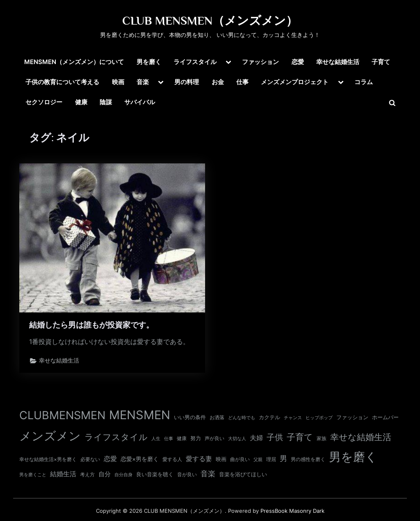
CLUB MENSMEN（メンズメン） (210, 21)
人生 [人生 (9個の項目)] (156, 438)
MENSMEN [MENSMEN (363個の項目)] (140, 415)
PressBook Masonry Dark (292, 511)
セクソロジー (44, 102)
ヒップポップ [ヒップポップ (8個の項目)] (319, 418)
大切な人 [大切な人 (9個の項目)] (237, 438)
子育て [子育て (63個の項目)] (300, 437)
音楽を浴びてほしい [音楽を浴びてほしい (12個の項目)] (243, 474)
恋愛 (298, 62)
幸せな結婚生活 (338, 62)
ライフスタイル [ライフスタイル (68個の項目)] (116, 437)
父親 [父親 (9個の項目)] (258, 459)
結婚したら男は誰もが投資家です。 (91, 325)
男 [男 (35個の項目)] (283, 458)
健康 (81, 102)
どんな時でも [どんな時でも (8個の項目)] (242, 418)
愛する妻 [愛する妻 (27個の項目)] (199, 459)
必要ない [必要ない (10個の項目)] (90, 459)
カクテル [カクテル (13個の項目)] (269, 417)
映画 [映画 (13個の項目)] (221, 459)
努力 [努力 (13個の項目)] (196, 438)
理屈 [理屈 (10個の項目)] (271, 459)
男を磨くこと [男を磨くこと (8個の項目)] (33, 475)
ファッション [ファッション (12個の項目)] (352, 417)
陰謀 (106, 102)
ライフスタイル (195, 62)
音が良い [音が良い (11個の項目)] (187, 474)
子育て (381, 62)
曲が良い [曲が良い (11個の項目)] (240, 459)
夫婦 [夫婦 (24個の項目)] (256, 438)
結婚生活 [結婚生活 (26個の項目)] (63, 474)
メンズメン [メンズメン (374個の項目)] (50, 436)
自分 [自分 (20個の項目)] (105, 474)
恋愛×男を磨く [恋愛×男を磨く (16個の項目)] (140, 459)
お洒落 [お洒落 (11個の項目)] (217, 417)
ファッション (260, 62)
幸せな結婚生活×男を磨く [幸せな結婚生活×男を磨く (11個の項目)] (48, 459)
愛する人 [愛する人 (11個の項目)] (172, 459)
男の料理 (187, 82)
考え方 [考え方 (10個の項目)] (87, 475)
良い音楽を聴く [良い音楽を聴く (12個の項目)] (155, 474)
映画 (118, 82)
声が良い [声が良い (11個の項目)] (215, 438)
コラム (364, 82)
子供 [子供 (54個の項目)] (275, 437)
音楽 (143, 82)
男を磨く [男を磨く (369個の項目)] (353, 457)
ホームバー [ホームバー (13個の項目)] (385, 417)
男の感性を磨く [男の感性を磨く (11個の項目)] (308, 459)
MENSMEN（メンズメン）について (74, 62)
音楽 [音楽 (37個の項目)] (208, 474)
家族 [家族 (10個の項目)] (322, 438)
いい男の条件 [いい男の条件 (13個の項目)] (190, 417)
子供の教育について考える (62, 82)
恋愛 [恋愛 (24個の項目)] (110, 459)
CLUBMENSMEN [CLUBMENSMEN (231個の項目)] (62, 415)
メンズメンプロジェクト (295, 82)
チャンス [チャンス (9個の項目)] (293, 418)
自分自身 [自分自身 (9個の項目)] (123, 475)
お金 (218, 82)
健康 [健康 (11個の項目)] (182, 438)
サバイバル (140, 102)
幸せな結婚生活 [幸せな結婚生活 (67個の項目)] (361, 437)
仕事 (242, 82)
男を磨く (149, 62)
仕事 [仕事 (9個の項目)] (169, 438)
